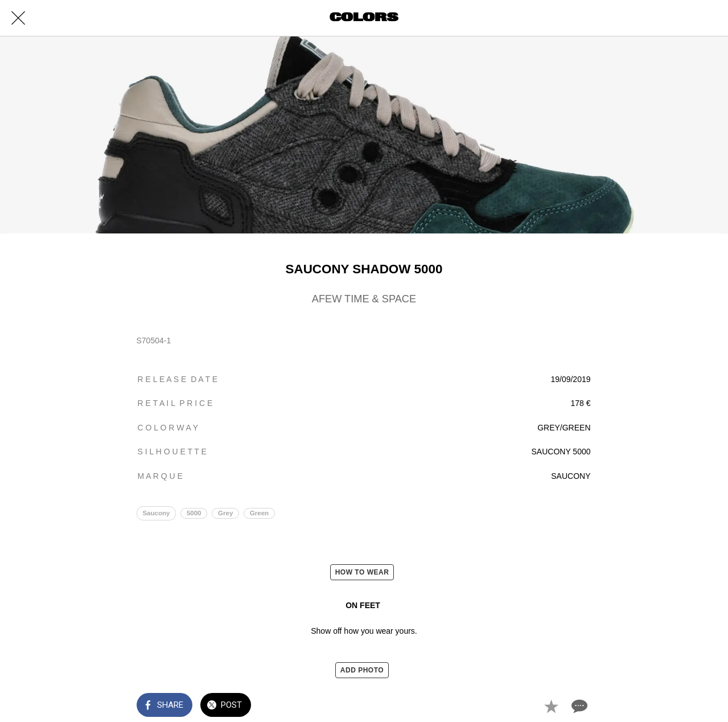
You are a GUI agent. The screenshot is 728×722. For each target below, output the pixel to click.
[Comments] (578, 706)
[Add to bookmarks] (551, 706)
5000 (194, 513)
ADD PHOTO (362, 670)
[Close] (18, 18)
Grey (225, 513)
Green (259, 513)
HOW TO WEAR (362, 572)
